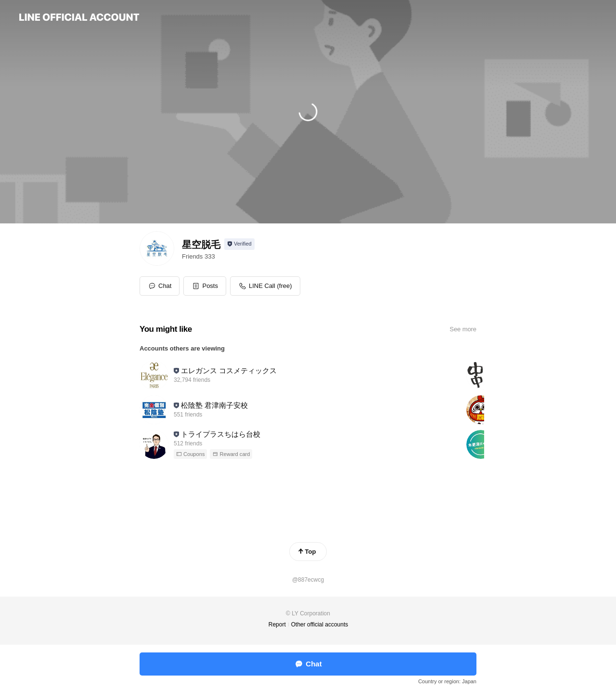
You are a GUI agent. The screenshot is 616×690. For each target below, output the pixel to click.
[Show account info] (239, 244)
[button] (205, 286)
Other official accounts (320, 625)
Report (277, 625)
